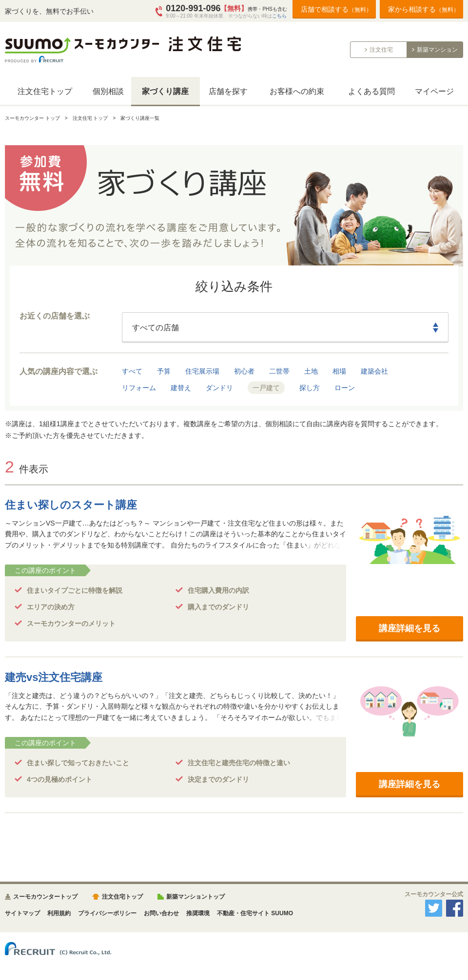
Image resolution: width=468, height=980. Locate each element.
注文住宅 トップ (90, 118)
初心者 (244, 371)
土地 (311, 371)
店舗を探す (228, 91)
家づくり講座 (165, 91)
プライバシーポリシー (107, 913)
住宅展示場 (202, 371)
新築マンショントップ (195, 897)
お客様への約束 (297, 91)
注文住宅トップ (45, 91)
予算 (164, 371)
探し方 (310, 388)
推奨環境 (198, 913)
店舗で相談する (336, 9)
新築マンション (437, 50)
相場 (339, 371)
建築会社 (374, 371)
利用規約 (59, 913)
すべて (132, 371)
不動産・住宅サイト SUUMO (255, 913)
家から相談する (424, 9)
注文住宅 (381, 50)
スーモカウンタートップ (45, 897)
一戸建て (266, 388)
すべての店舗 (156, 328)
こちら (279, 16)
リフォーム (139, 388)
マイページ (434, 91)
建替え (181, 388)
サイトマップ (22, 913)
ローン (345, 388)
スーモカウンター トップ (32, 118)
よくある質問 (371, 91)
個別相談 (108, 91)
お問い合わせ (161, 913)
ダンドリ (219, 388)
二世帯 (279, 371)
